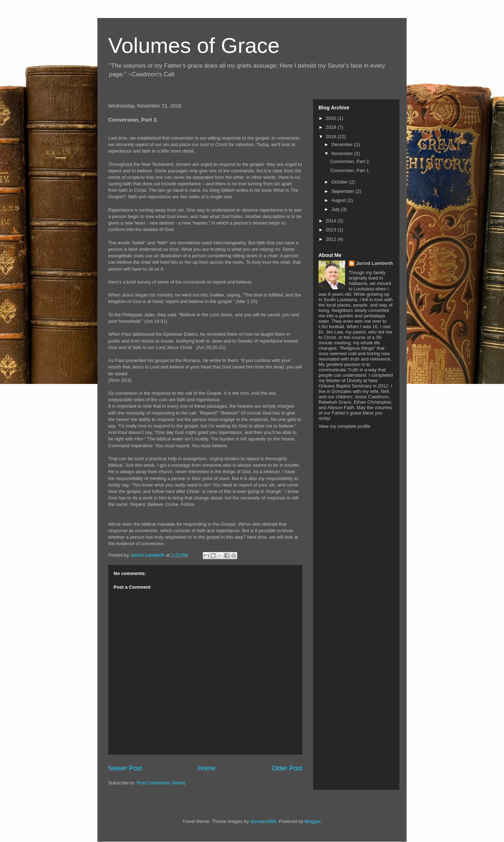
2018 (332, 137)
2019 (332, 127)
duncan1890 (263, 821)
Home (207, 768)
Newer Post (125, 768)
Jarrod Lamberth (374, 263)
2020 (332, 118)
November (343, 153)
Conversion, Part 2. (350, 161)
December (343, 144)
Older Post (287, 768)
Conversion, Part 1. (350, 170)
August (339, 200)
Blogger (312, 821)
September (343, 191)
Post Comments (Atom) (161, 783)
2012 (332, 239)
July (336, 209)
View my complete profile (344, 426)
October (340, 182)
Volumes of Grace (194, 46)
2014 (332, 221)
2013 (332, 230)
